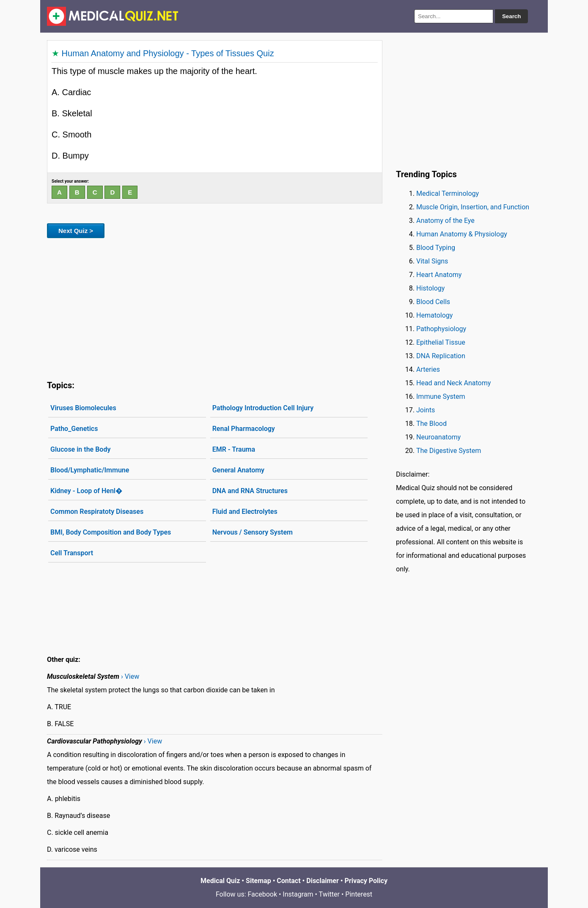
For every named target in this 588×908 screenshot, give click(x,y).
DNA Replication (441, 356)
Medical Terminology (448, 193)
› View (130, 676)
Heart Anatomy (439, 275)
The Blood (431, 424)
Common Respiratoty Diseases (97, 512)
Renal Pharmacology (244, 429)
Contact (289, 881)
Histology (430, 288)
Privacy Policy (366, 881)
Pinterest (359, 894)
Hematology (434, 315)
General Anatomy (238, 470)
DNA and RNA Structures (250, 491)
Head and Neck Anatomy (453, 383)
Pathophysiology (441, 329)
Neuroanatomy (438, 437)
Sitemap (258, 881)
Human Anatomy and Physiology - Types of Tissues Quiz (168, 53)
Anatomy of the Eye (445, 221)
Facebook (262, 894)
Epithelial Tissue (441, 342)
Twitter (329, 894)
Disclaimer (323, 881)
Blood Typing (436, 248)
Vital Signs (432, 261)
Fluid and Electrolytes (245, 512)
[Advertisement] (215, 307)
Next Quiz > (76, 231)
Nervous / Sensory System (253, 532)
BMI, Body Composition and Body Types (111, 532)
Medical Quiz (220, 881)
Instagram (298, 894)
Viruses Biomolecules (83, 408)
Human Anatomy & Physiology (462, 234)
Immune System (441, 396)
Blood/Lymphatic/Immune (90, 470)
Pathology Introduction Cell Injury (263, 408)
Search (511, 16)
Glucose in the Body (80, 449)
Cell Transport (72, 553)
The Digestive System (449, 451)
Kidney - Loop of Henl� (86, 491)
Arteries (428, 369)
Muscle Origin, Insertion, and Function (473, 207)
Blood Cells (433, 302)
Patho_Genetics (74, 429)
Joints (426, 410)
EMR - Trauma (234, 449)
